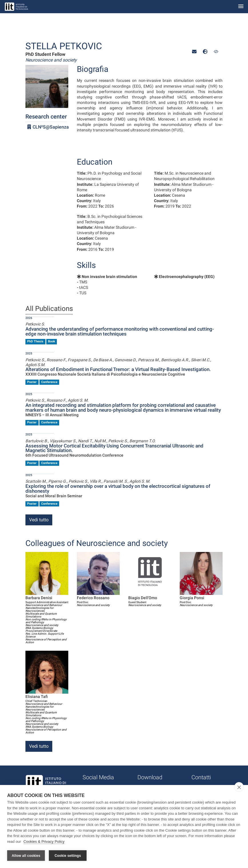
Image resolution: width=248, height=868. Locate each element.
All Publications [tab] (49, 309)
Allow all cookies (26, 856)
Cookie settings (68, 856)
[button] (194, 52)
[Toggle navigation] (241, 7)
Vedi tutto (39, 520)
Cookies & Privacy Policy (44, 842)
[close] (239, 787)
